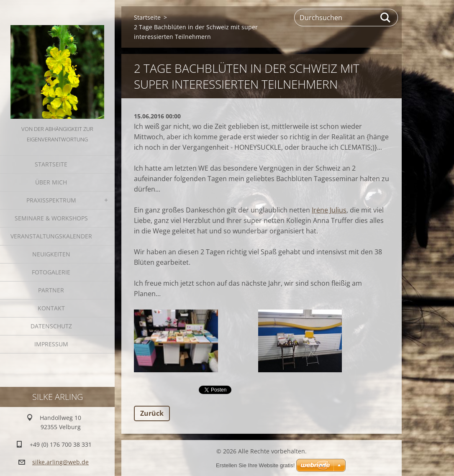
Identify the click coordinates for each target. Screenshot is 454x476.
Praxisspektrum (51, 200)
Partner (51, 290)
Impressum (51, 344)
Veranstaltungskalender (51, 236)
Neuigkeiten (51, 254)
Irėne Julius (329, 210)
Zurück (152, 413)
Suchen (386, 18)
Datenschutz (51, 326)
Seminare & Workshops (51, 218)
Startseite (51, 164)
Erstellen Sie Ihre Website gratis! (255, 465)
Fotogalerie (51, 272)
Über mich (51, 182)
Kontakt (51, 308)
